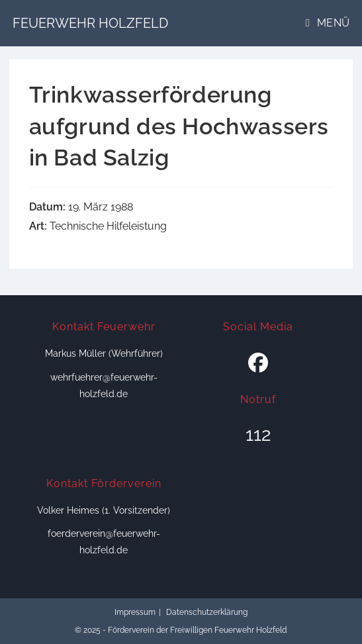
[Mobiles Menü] (328, 23)
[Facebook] (258, 363)
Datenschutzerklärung (207, 612)
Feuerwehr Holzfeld (90, 23)
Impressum (135, 612)
